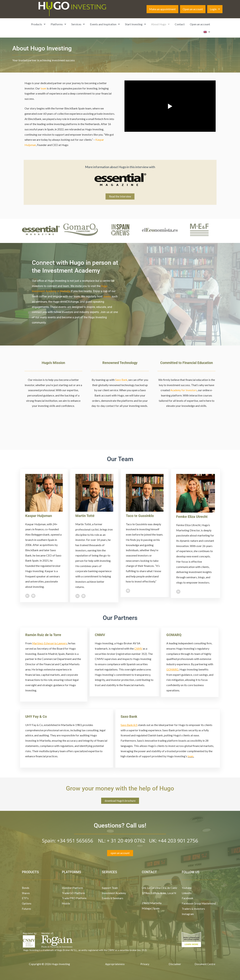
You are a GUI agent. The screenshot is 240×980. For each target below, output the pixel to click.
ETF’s (25, 899)
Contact (180, 24)
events (107, 297)
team (44, 88)
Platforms (58, 24)
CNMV (100, 635)
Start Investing (135, 24)
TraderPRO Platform (75, 899)
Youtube (187, 888)
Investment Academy (115, 893)
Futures (26, 909)
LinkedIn (187, 893)
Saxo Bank (121, 380)
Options (27, 904)
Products (38, 24)
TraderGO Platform (74, 893)
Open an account (193, 9)
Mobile (66, 904)
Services (78, 24)
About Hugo (160, 24)
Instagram (188, 914)
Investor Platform (73, 888)
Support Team (110, 888)
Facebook (188, 899)
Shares (26, 893)
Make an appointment (162, 9)
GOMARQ (174, 635)
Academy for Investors (184, 390)
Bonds (26, 888)
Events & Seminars (113, 899)
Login (215, 9)
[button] (215, 9)
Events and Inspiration (105, 24)
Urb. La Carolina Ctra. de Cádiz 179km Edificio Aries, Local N (159, 893)
